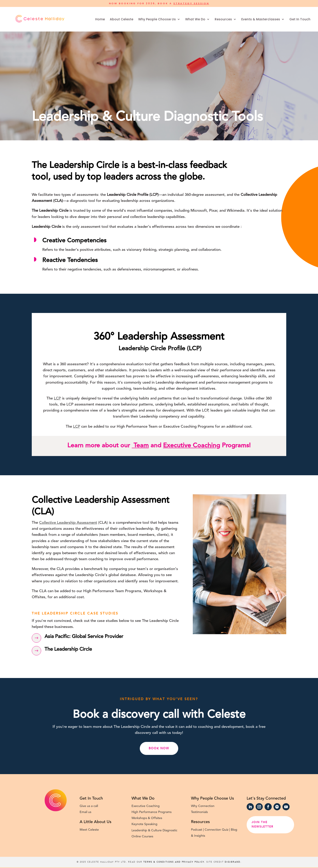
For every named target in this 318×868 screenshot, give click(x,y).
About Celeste (122, 19)
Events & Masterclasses (261, 19)
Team (140, 445)
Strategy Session (191, 3)
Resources (223, 19)
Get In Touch (300, 19)
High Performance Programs (152, 812)
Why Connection (203, 806)
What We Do (195, 19)
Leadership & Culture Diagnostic (154, 830)
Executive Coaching (192, 445)
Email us (85, 812)
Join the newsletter (262, 825)
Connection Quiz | (218, 830)
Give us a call (89, 806)
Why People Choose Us (157, 19)
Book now (159, 748)
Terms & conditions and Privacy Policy (174, 862)
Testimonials (199, 812)
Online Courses (142, 836)
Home (100, 19)
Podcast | (198, 830)
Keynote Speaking (145, 824)
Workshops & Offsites (147, 818)
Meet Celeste (89, 830)
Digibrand (233, 862)
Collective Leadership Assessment (68, 523)
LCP (57, 398)
